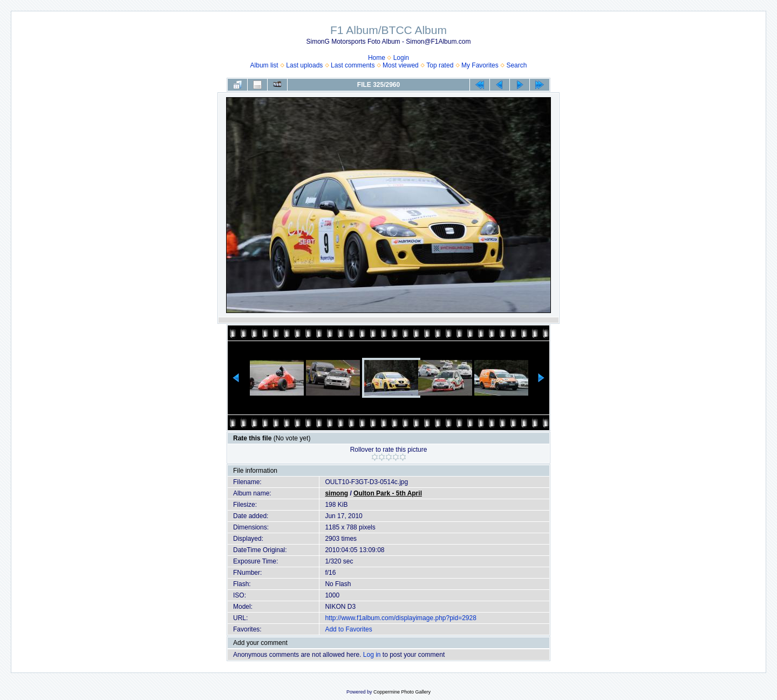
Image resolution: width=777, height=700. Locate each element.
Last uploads (304, 65)
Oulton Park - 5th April (388, 493)
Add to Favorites (348, 629)
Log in (372, 655)
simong (336, 493)
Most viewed (401, 65)
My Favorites (480, 65)
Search (516, 65)
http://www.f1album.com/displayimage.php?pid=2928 (401, 618)
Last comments (353, 65)
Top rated (440, 65)
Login (401, 58)
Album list (264, 65)
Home (377, 58)
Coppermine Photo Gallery (402, 692)
